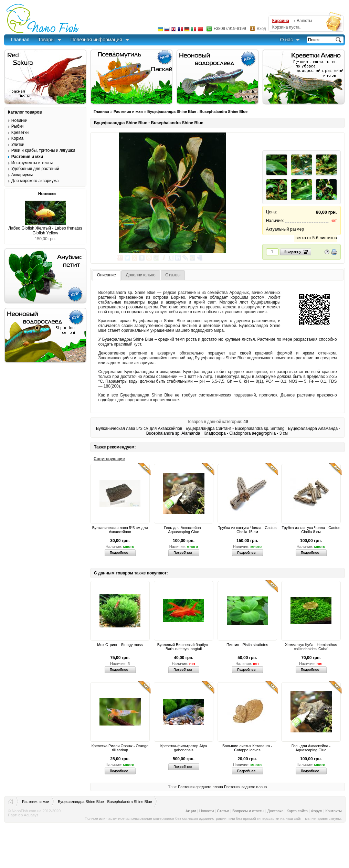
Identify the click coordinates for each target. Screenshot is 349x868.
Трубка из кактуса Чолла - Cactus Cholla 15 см (247, 530)
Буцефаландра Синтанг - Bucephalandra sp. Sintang (235, 428)
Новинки (19, 120)
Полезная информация (96, 40)
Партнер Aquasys (23, 815)
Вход (261, 29)
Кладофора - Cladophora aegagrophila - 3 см (246, 433)
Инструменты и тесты (32, 163)
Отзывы (173, 275)
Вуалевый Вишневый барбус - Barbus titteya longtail (184, 647)
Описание (107, 275)
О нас (287, 40)
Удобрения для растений (35, 169)
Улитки (18, 145)
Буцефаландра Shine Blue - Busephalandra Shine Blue (197, 112)
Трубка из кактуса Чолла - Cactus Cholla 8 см (311, 530)
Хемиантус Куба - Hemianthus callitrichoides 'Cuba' (311, 647)
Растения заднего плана (245, 787)
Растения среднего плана (200, 787)
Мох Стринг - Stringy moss (120, 645)
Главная (20, 40)
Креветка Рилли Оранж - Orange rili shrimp (120, 748)
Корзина (281, 21)
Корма (17, 138)
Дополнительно (140, 275)
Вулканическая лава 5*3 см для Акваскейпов (139, 428)
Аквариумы (22, 175)
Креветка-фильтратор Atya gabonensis (184, 748)
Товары (46, 40)
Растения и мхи (128, 112)
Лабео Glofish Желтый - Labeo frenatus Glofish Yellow (45, 231)
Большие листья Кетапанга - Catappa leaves (247, 748)
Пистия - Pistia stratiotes (247, 645)
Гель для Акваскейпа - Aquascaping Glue (184, 530)
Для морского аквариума (35, 181)
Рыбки (17, 126)
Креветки (20, 133)
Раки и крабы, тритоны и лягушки (43, 150)
